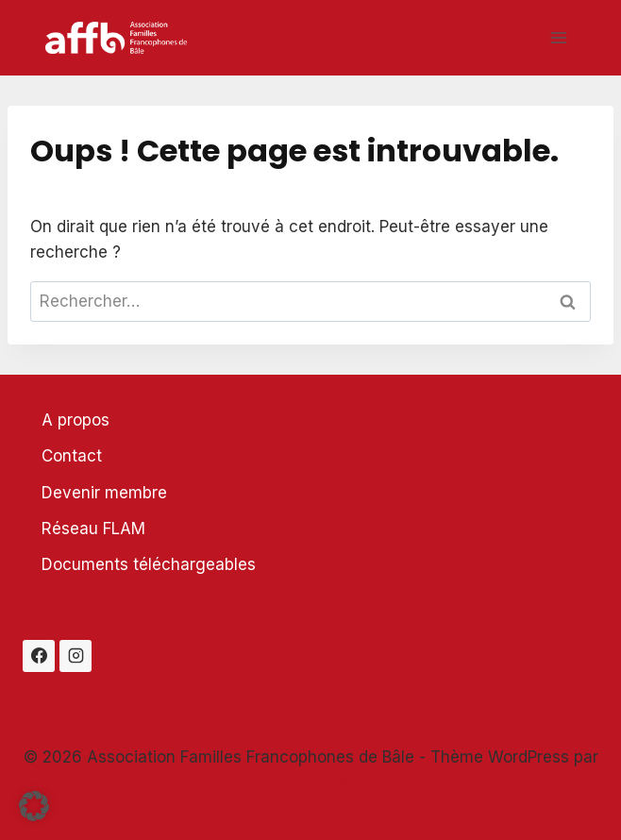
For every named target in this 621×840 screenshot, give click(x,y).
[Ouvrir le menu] (558, 37)
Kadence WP (311, 782)
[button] (34, 806)
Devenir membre (104, 493)
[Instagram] (76, 656)
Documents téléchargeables (149, 564)
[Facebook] (39, 656)
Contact (72, 456)
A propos (76, 420)
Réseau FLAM (93, 529)
